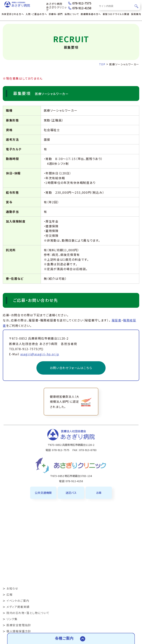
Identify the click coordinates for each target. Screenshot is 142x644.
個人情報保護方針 (19, 631)
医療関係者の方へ (91, 14)
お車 (99, 493)
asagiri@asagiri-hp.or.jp (40, 354)
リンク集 (12, 619)
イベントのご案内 (18, 601)
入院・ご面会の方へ (36, 14)
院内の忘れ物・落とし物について (28, 613)
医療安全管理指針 (19, 625)
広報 (10, 594)
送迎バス (71, 493)
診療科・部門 (56, 14)
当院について (72, 14)
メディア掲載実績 (18, 607)
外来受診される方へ (13, 14)
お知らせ (12, 588)
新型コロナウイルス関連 (116, 14)
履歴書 (117, 320)
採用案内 (136, 14)
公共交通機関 (43, 493)
